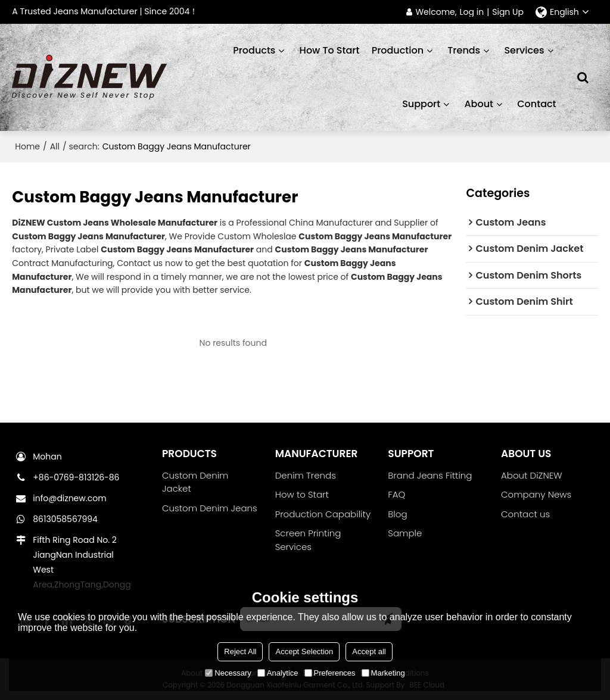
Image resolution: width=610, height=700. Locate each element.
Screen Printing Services (308, 540)
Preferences (330, 673)
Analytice (278, 673)
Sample (405, 533)
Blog (397, 514)
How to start (330, 50)
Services (524, 50)
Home (27, 146)
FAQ (396, 494)
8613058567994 (65, 519)
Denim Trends (306, 475)
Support (421, 104)
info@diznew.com (69, 498)
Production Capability (323, 514)
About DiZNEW (532, 475)
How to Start (302, 494)
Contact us (525, 514)
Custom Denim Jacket (195, 482)
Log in (472, 12)
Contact (536, 104)
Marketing (383, 673)
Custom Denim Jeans (210, 508)
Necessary (228, 673)
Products (254, 50)
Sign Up (508, 12)
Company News (536, 494)
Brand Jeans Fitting (430, 475)
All (55, 146)
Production (398, 50)
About (479, 104)
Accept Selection (304, 651)
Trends (464, 50)
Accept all (369, 651)
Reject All (240, 651)
